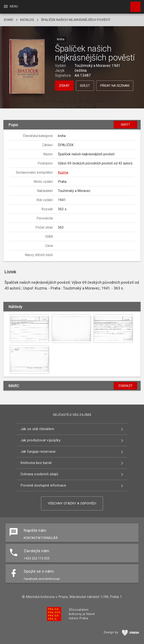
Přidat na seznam (115, 86)
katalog (27, 20)
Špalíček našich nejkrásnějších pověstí (76, 20)
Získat (64, 86)
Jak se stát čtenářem (37, 429)
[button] (27, 67)
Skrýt (125, 125)
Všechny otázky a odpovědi (72, 503)
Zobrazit (125, 386)
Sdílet (85, 86)
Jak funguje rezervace (38, 452)
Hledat (134, 5)
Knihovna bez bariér (36, 463)
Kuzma (63, 172)
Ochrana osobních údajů (39, 474)
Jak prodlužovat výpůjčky (41, 440)
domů (9, 20)
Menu (11, 6)
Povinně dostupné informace (43, 485)
